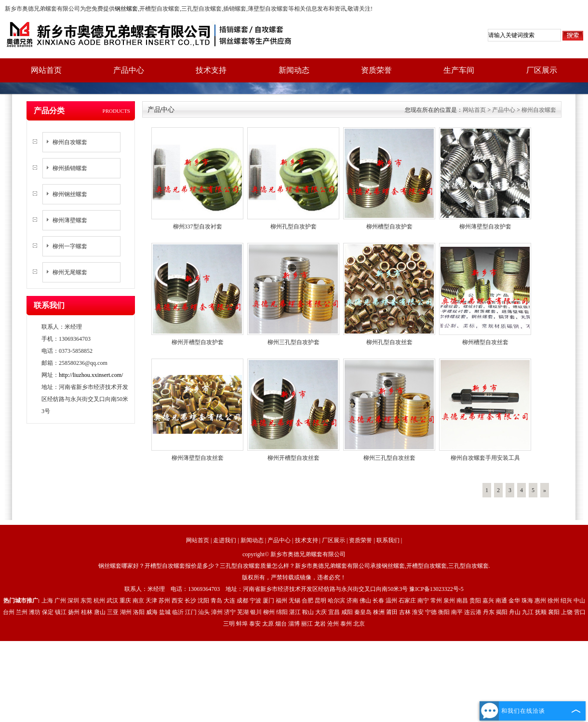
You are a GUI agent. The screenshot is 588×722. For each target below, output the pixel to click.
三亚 (113, 612)
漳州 (217, 612)
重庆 (125, 601)
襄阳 (554, 612)
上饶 (567, 612)
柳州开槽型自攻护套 (198, 342)
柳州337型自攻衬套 (198, 227)
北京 (359, 624)
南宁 (423, 601)
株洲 (379, 612)
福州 (281, 601)
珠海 (527, 601)
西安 (177, 601)
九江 (528, 612)
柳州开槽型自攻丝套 (294, 458)
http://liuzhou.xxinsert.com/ (91, 375)
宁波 (255, 601)
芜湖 (243, 612)
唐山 (100, 612)
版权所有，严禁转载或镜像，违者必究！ (294, 577)
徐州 (553, 601)
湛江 (295, 612)
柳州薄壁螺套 (70, 220)
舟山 (515, 612)
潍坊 (35, 612)
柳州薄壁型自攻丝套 (198, 458)
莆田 (392, 612)
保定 (48, 612)
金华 (514, 601)
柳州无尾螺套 (70, 272)
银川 (256, 612)
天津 (151, 601)
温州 (391, 601)
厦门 (268, 601)
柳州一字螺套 (70, 246)
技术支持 (211, 70)
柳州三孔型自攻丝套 (389, 458)
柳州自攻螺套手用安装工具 (485, 458)
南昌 (462, 601)
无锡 (294, 601)
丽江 (307, 624)
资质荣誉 (376, 70)
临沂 (178, 612)
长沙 (190, 601)
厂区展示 (542, 70)
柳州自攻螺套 (70, 142)
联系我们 (388, 540)
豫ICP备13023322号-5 (436, 589)
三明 (229, 624)
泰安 (255, 624)
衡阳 (444, 612)
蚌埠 (242, 624)
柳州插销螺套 (70, 168)
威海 (152, 612)
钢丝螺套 (126, 9)
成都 (242, 601)
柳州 (269, 612)
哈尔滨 (336, 601)
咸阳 (347, 612)
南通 (501, 601)
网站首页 (46, 70)
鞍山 (308, 612)
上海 (47, 601)
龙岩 (320, 624)
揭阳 (502, 612)
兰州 (22, 612)
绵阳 (282, 612)
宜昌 (334, 612)
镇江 (61, 612)
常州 (436, 601)
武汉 (112, 601)
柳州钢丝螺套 (70, 194)
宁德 (431, 612)
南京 (138, 601)
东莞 (86, 601)
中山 (579, 601)
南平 (457, 612)
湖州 (126, 612)
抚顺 (541, 612)
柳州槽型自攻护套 (389, 227)
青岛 (216, 601)
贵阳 (475, 601)
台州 (9, 612)
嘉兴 (488, 601)
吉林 (405, 612)
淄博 (294, 624)
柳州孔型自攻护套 (294, 227)
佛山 (365, 601)
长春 (378, 601)
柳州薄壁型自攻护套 (485, 227)
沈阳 (203, 601)
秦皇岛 (363, 612)
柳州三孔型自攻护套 (294, 342)
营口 (580, 612)
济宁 (230, 612)
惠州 (540, 601)
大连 (229, 601)
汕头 (204, 612)
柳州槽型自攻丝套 (485, 342)
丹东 (489, 612)
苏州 (164, 601)
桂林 (87, 612)
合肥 (307, 601)
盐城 (165, 612)
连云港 (473, 612)
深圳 (73, 601)
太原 (268, 624)
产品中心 (129, 70)
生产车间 (459, 70)
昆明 (321, 601)
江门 (191, 612)
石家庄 (407, 601)
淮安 (418, 612)
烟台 (281, 624)
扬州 (74, 612)
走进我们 (225, 540)
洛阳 (139, 612)
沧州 (333, 624)
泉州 (449, 601)
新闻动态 (294, 70)
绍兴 (566, 601)
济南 (352, 601)
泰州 (346, 624)
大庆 (321, 612)
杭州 (99, 601)
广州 (60, 601)
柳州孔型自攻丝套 (389, 342)
